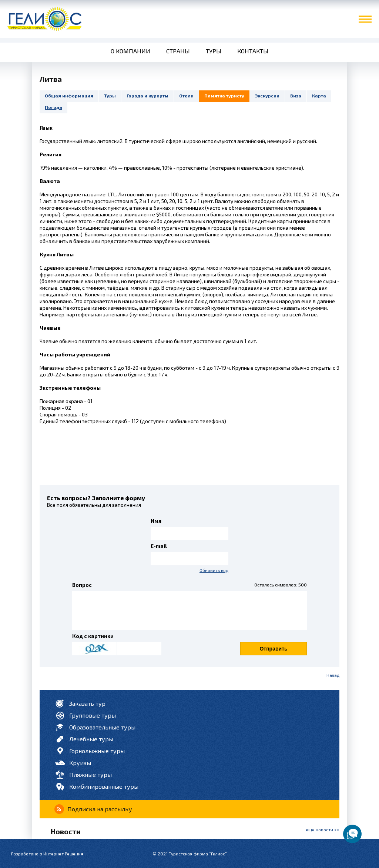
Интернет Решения (63, 854)
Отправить (273, 649)
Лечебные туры (91, 739)
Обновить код (214, 570)
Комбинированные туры (104, 786)
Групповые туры (93, 715)
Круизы (80, 763)
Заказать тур (87, 703)
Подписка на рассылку (100, 809)
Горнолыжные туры (97, 751)
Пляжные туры (90, 774)
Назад (333, 675)
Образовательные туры (102, 727)
